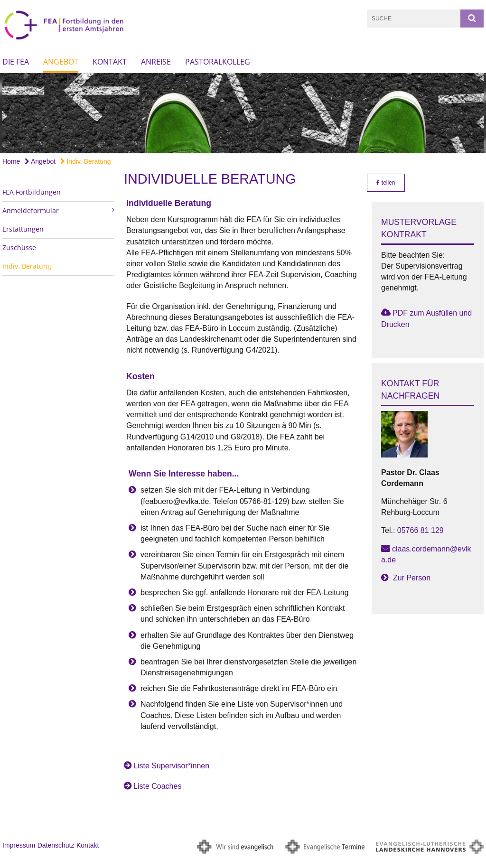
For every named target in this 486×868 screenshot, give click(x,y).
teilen (386, 183)
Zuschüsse (19, 247)
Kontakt (110, 62)
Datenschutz (56, 845)
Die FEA (16, 62)
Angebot (61, 62)
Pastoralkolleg (218, 62)
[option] (243, 113)
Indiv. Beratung (86, 161)
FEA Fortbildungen (32, 192)
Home (11, 161)
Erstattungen (23, 229)
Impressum (19, 845)
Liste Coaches (157, 786)
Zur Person (412, 578)
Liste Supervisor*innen (171, 766)
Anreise (156, 62)
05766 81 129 (421, 530)
